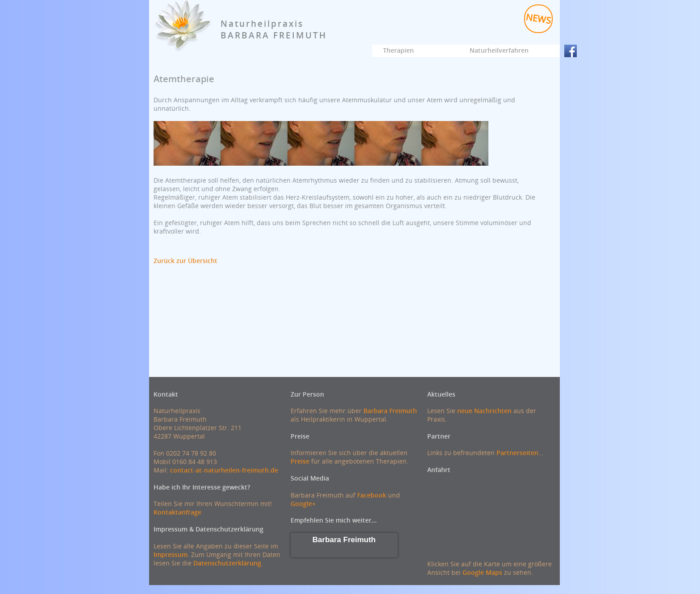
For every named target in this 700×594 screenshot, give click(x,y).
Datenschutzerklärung (227, 563)
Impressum (171, 554)
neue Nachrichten (484, 411)
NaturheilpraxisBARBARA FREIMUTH (274, 29)
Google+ (303, 504)
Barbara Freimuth (390, 411)
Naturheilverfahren (499, 50)
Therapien (398, 50)
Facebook (372, 495)
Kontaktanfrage (177, 512)
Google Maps (482, 572)
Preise (300, 461)
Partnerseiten (517, 453)
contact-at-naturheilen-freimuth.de (224, 470)
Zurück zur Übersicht (185, 261)
